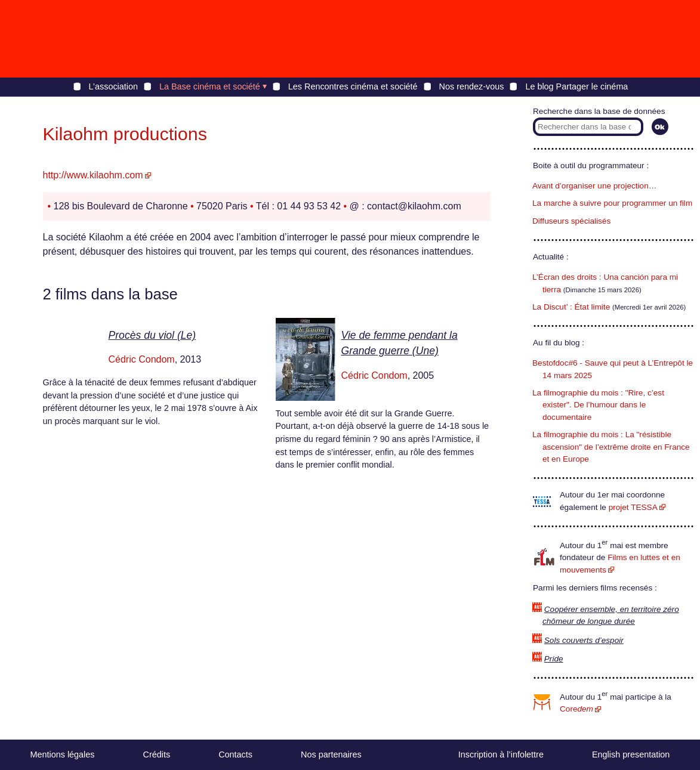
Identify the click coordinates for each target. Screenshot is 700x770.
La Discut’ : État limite (571, 307)
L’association (113, 86)
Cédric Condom (142, 359)
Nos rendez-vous (472, 86)
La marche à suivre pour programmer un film (612, 203)
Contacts (235, 754)
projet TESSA (633, 507)
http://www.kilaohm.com (93, 175)
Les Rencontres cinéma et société (353, 86)
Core (576, 709)
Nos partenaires (331, 754)
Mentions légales (63, 754)
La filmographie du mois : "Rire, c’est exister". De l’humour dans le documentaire (598, 405)
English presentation (631, 754)
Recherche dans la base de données (599, 111)
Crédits (157, 754)
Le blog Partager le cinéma (576, 86)
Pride (554, 659)
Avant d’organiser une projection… (594, 186)
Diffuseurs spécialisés (571, 221)
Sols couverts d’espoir (584, 640)
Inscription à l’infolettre (501, 754)
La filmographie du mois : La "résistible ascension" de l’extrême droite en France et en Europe (611, 447)
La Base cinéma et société (210, 86)
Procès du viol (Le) (152, 335)
